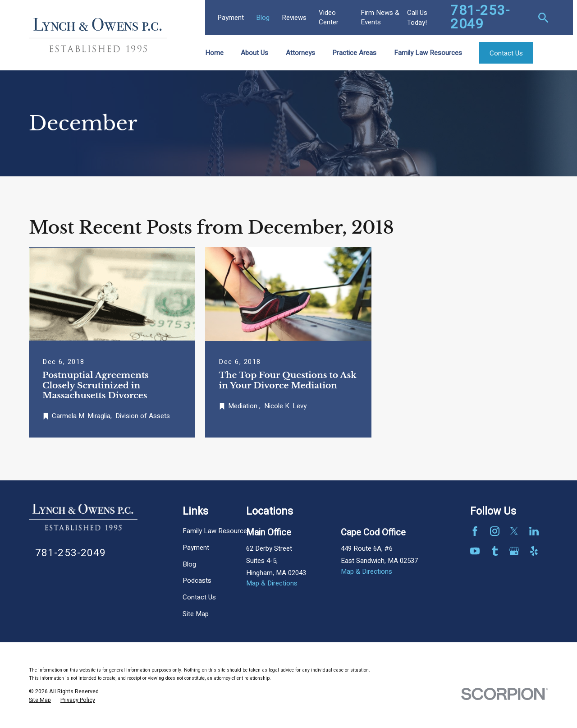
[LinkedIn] (534, 531)
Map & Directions (272, 583)
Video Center (329, 17)
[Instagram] (495, 531)
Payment (231, 18)
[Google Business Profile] (514, 551)
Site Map (196, 614)
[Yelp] (534, 551)
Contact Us (199, 597)
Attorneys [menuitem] (300, 53)
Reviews (294, 18)
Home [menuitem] (214, 53)
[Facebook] (475, 531)
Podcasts (197, 581)
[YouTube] (475, 551)
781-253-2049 (480, 18)
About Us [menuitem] (254, 53)
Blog (263, 18)
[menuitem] (40, 700)
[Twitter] (514, 531)
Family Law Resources (217, 531)
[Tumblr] (495, 551)
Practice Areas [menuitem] (354, 53)
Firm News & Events (380, 17)
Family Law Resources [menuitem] (428, 53)
